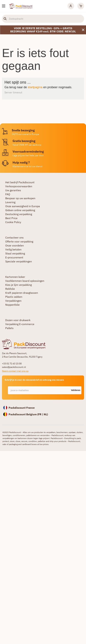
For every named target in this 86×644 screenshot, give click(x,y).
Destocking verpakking (19, 214)
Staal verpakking (15, 253)
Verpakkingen (13, 301)
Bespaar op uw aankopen (20, 198)
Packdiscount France (22, 408)
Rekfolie (10, 289)
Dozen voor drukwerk (18, 320)
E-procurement (14, 257)
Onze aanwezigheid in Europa (23, 206)
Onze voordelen (15, 245)
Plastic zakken (14, 297)
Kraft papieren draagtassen (22, 293)
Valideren (76, 390)
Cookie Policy (13, 222)
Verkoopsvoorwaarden (19, 186)
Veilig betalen (13, 249)
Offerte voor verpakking (19, 241)
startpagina (35, 87)
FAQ (8, 194)
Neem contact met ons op (15, 371)
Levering (10, 202)
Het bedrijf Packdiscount (20, 182)
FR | (41, 414)
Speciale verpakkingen (19, 261)
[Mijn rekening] (71, 6)
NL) (46, 414)
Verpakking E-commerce (20, 324)
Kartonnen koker (15, 277)
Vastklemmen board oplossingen (25, 281)
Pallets (9, 328)
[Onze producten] (4, 6)
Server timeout (13, 92)
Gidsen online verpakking (20, 210)
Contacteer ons (14, 237)
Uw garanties (13, 190)
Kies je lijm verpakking (18, 285)
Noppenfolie (12, 305)
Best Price (11, 218)
